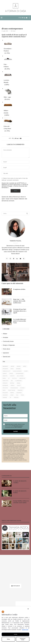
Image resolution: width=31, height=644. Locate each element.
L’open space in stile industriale (12, 283)
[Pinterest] (23, 18)
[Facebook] (19, 18)
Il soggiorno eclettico (19, 289)
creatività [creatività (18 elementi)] (5, 376)
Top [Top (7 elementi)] (10, 398)
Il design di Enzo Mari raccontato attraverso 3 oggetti (20, 311)
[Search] (29, 18)
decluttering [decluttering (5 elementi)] (20, 376)
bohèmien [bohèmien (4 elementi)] (18, 369)
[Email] (27, 18)
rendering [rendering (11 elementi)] (20, 390)
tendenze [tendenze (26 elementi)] (5, 398)
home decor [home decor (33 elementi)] (22, 378)
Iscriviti (15, 431)
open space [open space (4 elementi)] (5, 388)
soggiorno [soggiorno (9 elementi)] (5, 395)
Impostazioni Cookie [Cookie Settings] (23, 639)
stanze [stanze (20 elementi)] (12, 395)
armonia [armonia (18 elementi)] (19, 366)
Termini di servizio (19, 186)
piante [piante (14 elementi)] (4, 390)
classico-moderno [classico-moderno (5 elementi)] (17, 371)
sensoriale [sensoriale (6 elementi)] (19, 393)
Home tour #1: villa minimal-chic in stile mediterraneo (19, 301)
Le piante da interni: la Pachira (20, 492)
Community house (8, 341)
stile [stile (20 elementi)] (17, 395)
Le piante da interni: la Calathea (20, 482)
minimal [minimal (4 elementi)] (19, 383)
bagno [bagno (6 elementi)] (12, 369)
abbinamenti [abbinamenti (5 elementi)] (5, 366)
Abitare (5, 334)
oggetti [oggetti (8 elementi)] (19, 386)
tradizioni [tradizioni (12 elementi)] (16, 398)
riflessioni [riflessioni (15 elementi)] (5, 393)
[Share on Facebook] (12, 138)
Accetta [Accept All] (15, 634)
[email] (15, 420)
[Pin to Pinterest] (16, 138)
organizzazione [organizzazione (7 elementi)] (14, 388)
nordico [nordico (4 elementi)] (13, 386)
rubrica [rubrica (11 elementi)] (12, 393)
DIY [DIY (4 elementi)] (9, 378)
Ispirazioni (6, 353)
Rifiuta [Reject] (8, 639)
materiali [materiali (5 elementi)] (12, 383)
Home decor (6, 349)
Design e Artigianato (9, 345)
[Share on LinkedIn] (17, 138)
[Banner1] (15, 537)
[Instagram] (21, 18)
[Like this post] (11, 138)
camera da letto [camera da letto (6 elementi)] (6, 371)
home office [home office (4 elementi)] (5, 381)
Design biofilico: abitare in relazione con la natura (21, 502)
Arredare (5, 337)
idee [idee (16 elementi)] (12, 381)
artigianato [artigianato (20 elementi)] (5, 369)
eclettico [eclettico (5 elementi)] (14, 378)
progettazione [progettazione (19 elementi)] (12, 390)
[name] (15, 416)
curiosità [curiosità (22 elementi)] (12, 376)
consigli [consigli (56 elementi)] (11, 374)
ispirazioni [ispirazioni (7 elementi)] (5, 383)
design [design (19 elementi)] (4, 378)
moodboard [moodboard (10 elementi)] (5, 386)
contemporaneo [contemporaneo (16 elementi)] (20, 374)
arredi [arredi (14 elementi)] (25, 366)
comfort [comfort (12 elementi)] (5, 374)
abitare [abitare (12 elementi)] (12, 366)
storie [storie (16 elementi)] (22, 395)
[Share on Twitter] (14, 138)
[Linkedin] (25, 18)
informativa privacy (18, 426)
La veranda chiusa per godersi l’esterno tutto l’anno (20, 321)
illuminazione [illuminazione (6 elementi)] (18, 381)
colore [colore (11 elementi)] (26, 371)
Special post (6, 357)
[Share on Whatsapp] (19, 138)
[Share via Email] (21, 138)
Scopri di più (25, 630)
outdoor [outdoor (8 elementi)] (22, 388)
